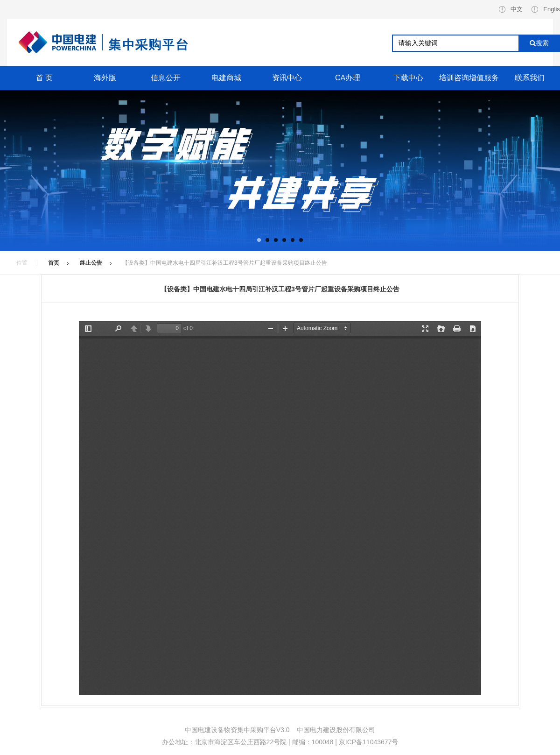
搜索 (539, 43)
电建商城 (226, 78)
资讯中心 (287, 78)
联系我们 (530, 78)
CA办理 (348, 78)
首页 (54, 263)
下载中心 (408, 78)
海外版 (105, 78)
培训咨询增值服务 (469, 78)
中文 (511, 9)
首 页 (44, 78)
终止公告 (91, 263)
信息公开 (166, 78)
